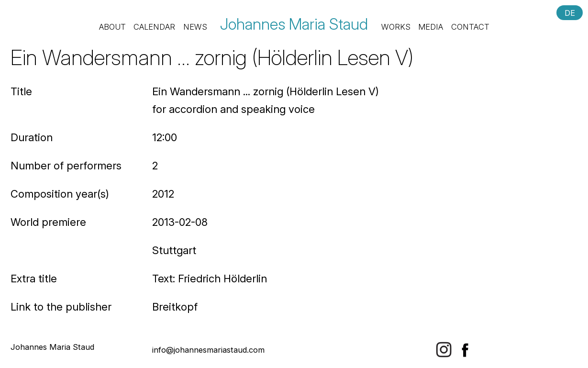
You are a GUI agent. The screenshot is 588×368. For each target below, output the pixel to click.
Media (431, 27)
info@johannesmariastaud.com (208, 350)
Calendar (154, 27)
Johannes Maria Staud (294, 24)
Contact (470, 27)
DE (570, 12)
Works (396, 27)
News (195, 27)
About (112, 27)
